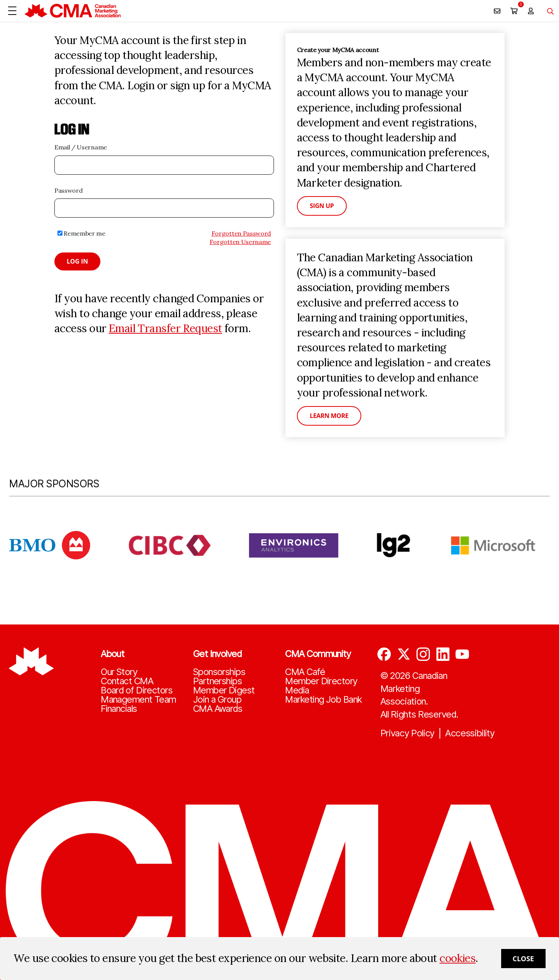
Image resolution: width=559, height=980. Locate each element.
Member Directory (321, 681)
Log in (77, 261)
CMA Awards (218, 709)
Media (297, 690)
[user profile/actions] (531, 11)
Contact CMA (127, 681)
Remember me (81, 233)
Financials (119, 709)
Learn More (329, 416)
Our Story (119, 672)
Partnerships (217, 681)
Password (68, 190)
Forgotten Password (241, 233)
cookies (457, 958)
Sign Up (322, 206)
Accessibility (470, 733)
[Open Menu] (12, 11)
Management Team (139, 700)
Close (523, 959)
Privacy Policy (408, 733)
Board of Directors (137, 690)
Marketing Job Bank (323, 700)
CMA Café (305, 672)
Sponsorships (219, 672)
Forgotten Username (240, 242)
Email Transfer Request (166, 328)
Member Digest (224, 690)
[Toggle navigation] (548, 11)
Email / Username (81, 147)
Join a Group (217, 700)
